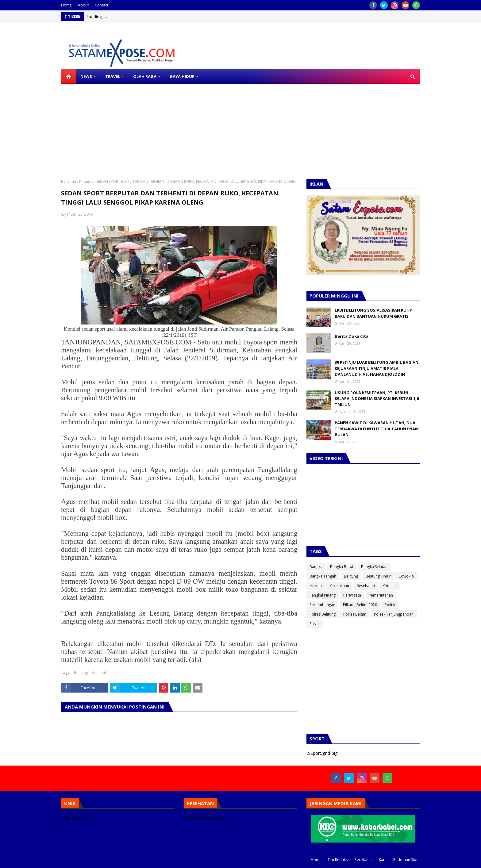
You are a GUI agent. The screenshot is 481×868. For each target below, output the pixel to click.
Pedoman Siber (407, 860)
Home (66, 5)
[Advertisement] (184, 127)
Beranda (69, 181)
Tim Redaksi (338, 860)
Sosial (315, 624)
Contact (102, 5)
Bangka (316, 567)
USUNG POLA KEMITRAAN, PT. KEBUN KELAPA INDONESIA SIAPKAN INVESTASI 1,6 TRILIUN (377, 399)
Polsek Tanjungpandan (394, 614)
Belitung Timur (378, 576)
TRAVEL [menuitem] (113, 76)
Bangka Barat (342, 567)
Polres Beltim (355, 614)
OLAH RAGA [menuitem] (145, 76)
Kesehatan (366, 586)
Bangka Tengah (323, 576)
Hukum (316, 586)
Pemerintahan (381, 595)
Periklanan (364, 860)
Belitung (81, 672)
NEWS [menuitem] (86, 76)
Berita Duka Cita (352, 336)
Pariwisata (352, 595)
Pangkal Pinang (323, 595)
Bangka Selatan (374, 567)
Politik (390, 605)
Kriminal (86, 181)
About (83, 5)
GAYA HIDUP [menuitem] (182, 76)
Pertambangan (322, 605)
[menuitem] (68, 76)
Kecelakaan (339, 586)
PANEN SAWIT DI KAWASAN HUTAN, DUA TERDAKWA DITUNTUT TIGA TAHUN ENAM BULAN (377, 429)
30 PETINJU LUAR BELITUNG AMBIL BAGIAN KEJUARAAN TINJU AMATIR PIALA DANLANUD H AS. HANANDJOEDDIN (377, 368)
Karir (383, 860)
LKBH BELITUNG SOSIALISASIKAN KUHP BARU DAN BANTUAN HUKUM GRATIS (373, 313)
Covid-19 (406, 576)
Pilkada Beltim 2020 (360, 605)
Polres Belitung (323, 614)
